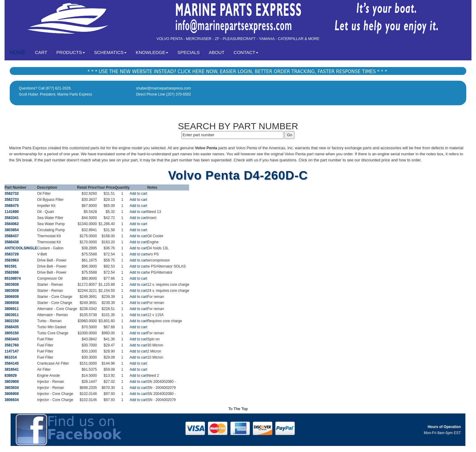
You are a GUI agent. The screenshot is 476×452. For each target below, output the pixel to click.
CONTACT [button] (246, 52)
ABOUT (217, 52)
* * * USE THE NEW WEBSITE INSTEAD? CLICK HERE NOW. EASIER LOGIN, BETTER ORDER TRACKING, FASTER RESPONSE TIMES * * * (237, 72)
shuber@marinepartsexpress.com (163, 88)
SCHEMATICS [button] (110, 52)
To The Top (238, 409)
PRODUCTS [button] (71, 52)
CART (43, 52)
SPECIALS (188, 52)
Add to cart (138, 194)
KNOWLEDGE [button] (152, 52)
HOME (18, 52)
